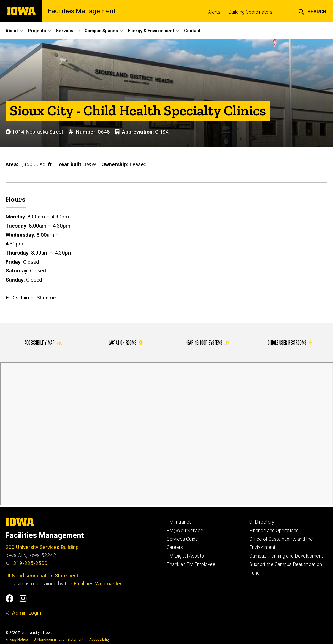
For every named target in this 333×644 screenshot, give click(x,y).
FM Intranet (179, 522)
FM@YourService (185, 531)
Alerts (214, 12)
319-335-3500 (26, 563)
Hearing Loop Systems (208, 342)
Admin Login (26, 613)
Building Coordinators (250, 12)
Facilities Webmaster (98, 584)
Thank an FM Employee (191, 564)
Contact (192, 31)
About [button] (12, 31)
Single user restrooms (290, 342)
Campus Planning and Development (286, 556)
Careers (175, 547)
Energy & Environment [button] (151, 31)
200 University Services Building (42, 547)
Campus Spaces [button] (101, 31)
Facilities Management (82, 11)
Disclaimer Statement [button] (36, 298)
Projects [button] (37, 31)
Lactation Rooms (126, 342)
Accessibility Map (43, 342)
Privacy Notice (17, 639)
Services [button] (65, 31)
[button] (312, 11)
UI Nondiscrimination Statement (42, 576)
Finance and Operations (274, 531)
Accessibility (99, 639)
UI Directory (262, 522)
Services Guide (182, 539)
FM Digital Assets (185, 556)
